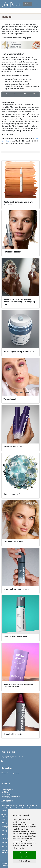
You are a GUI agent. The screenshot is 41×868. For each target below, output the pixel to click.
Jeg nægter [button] (25, 857)
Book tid (27, 4)
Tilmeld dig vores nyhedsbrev (11, 773)
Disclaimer (4, 865)
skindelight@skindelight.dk (11, 797)
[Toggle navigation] (37, 4)
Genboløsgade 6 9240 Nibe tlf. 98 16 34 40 (7, 792)
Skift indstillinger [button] (25, 861)
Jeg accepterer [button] (25, 853)
